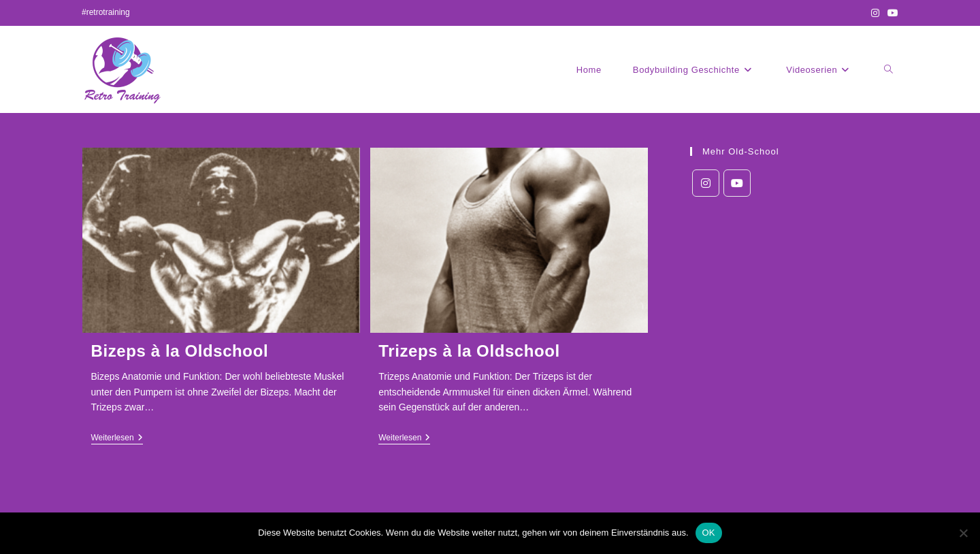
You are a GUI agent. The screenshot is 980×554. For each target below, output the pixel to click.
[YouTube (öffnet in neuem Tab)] (891, 13)
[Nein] (963, 533)
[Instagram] (706, 183)
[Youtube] (737, 183)
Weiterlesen (117, 439)
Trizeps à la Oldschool (469, 351)
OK (709, 533)
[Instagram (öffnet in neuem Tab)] (875, 13)
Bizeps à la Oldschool (180, 351)
